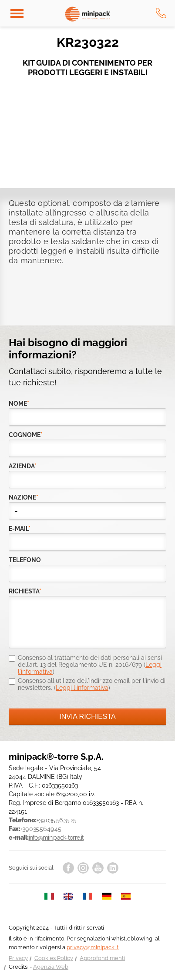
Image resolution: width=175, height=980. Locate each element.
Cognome (26, 435)
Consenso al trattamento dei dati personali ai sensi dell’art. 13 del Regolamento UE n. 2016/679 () (90, 665)
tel (161, 13)
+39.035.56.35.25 (57, 820)
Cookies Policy (54, 958)
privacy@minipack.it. (93, 947)
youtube (98, 868)
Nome (19, 404)
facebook (68, 868)
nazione (24, 497)
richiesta (25, 591)
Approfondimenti (102, 958)
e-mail (20, 529)
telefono (25, 560)
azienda (23, 466)
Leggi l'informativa (82, 688)
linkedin (113, 868)
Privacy (18, 958)
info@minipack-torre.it (56, 838)
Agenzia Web (51, 967)
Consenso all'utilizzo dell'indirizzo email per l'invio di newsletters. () (92, 684)
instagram (83, 868)
